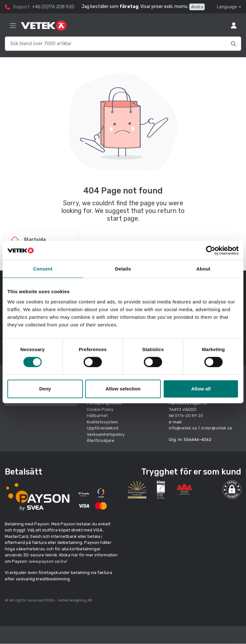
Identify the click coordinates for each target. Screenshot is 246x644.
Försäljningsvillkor (105, 403)
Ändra (197, 7)
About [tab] (203, 269)
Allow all (201, 389)
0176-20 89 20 (189, 416)
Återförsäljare (101, 440)
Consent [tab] (43, 269)
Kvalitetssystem (102, 422)
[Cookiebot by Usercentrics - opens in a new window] (211, 250)
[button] (232, 490)
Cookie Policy (100, 409)
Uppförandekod (102, 428)
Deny (45, 389)
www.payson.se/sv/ (48, 561)
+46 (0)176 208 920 (53, 7)
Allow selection (123, 389)
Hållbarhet (97, 416)
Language (227, 7)
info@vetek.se (183, 428)
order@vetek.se (217, 428)
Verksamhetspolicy (106, 434)
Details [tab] (123, 269)
